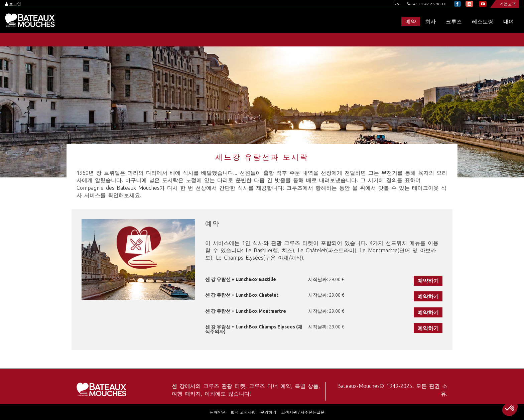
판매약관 (218, 412)
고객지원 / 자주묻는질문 (303, 412)
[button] (510, 409)
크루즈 (454, 21)
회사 (430, 21)
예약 (411, 21)
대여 (509, 21)
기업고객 (508, 4)
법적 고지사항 (243, 412)
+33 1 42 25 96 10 (427, 4)
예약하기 (428, 281)
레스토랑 (483, 21)
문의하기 (268, 412)
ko (397, 4)
